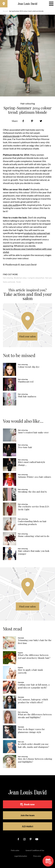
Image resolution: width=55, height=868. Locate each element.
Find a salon (15, 850)
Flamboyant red (26, 382)
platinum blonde (11, 136)
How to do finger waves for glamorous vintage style (31, 731)
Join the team (27, 815)
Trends (18, 282)
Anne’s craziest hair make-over (33, 432)
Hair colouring (8, 278)
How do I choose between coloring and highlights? (35, 760)
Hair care (48, 278)
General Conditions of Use (35, 850)
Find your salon (27, 336)
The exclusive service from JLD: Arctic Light (34, 508)
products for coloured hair (37, 233)
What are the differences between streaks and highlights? (35, 716)
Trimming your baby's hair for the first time (35, 642)
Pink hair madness (27, 396)
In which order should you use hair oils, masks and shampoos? (33, 746)
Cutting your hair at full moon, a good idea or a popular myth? (34, 686)
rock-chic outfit (11, 205)
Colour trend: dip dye (29, 367)
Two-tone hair (25, 447)
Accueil (5, 11)
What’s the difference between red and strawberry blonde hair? (34, 657)
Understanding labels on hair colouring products (32, 523)
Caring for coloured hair (36, 278)
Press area (37, 856)
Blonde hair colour (20, 278)
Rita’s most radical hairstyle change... (32, 464)
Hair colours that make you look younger (34, 552)
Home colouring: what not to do (34, 536)
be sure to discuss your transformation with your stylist (27, 250)
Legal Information (21, 856)
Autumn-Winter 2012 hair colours (34, 477)
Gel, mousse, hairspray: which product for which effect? (33, 701)
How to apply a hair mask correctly (30, 671)
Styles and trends (9, 282)
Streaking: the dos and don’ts (32, 492)
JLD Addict (27, 826)
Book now (27, 804)
